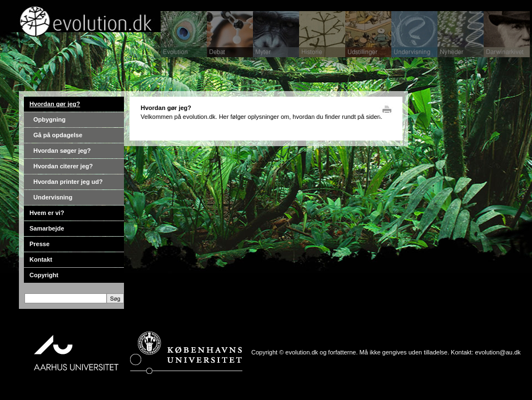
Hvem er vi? (47, 213)
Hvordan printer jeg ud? (68, 182)
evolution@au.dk (498, 352)
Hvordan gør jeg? (55, 104)
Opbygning (49, 119)
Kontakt (41, 259)
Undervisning (53, 197)
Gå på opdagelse (58, 135)
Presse (39, 244)
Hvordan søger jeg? (62, 151)
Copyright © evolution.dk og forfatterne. (305, 352)
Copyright (44, 275)
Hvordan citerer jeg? (63, 166)
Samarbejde (47, 228)
